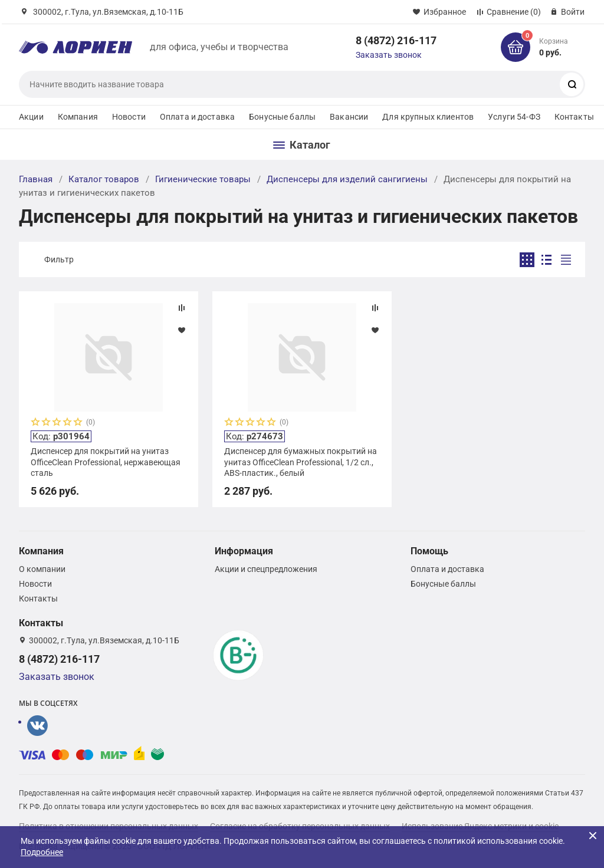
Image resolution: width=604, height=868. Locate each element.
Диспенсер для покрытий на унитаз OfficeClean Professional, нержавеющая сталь (106, 462)
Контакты (574, 117)
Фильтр (59, 259)
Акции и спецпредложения (266, 569)
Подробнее (42, 852)
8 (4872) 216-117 (396, 40)
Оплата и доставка (197, 117)
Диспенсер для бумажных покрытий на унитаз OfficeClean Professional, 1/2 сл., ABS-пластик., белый (301, 462)
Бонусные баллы (282, 117)
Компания (78, 117)
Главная (36, 179)
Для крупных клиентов (428, 117)
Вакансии (349, 117)
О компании (42, 569)
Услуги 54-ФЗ (514, 117)
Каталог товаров (104, 179)
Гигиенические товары (203, 179)
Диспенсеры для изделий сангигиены (347, 179)
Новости (129, 117)
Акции (31, 117)
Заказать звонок (389, 55)
